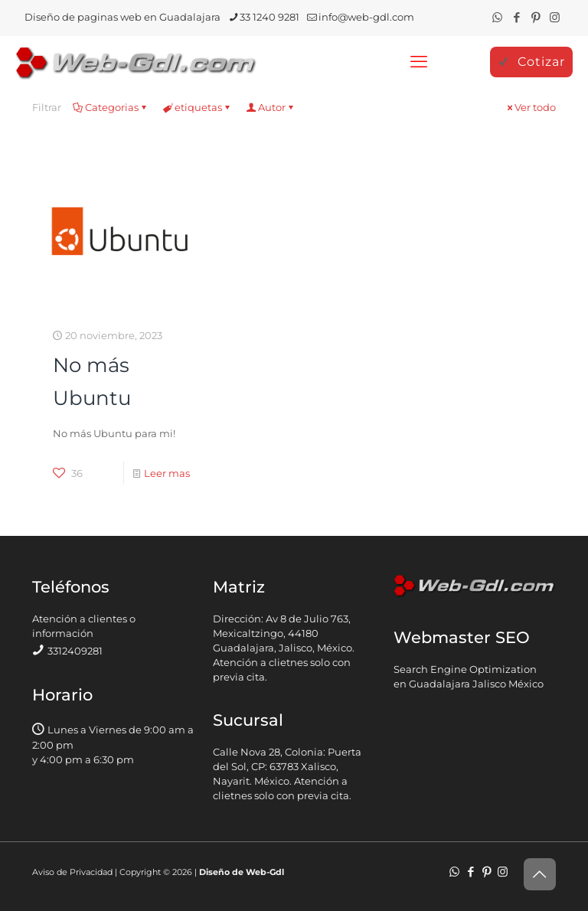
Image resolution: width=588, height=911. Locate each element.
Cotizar (531, 62)
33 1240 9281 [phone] (269, 17)
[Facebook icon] (516, 17)
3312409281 (75, 651)
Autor (271, 107)
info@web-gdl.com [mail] (366, 17)
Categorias (111, 107)
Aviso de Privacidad (72, 872)
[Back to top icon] (540, 874)
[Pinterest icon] (536, 17)
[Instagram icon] (555, 17)
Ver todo (530, 107)
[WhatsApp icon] (497, 17)
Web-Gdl (265, 872)
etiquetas (197, 107)
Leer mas (167, 473)
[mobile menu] (419, 62)
